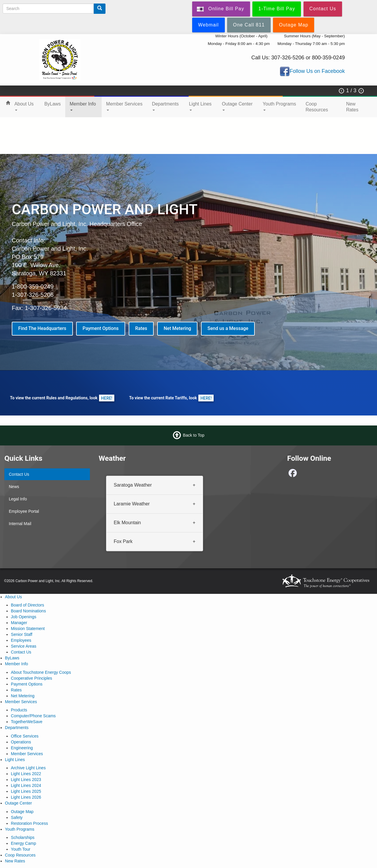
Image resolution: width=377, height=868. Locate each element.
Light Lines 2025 (26, 791)
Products (19, 710)
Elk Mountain (127, 522)
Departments (165, 106)
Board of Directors (27, 605)
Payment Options (101, 328)
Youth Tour (21, 849)
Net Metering (177, 328)
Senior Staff (22, 634)
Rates (141, 328)
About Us (24, 106)
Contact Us (19, 474)
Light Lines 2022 (26, 774)
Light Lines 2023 (26, 780)
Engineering (22, 748)
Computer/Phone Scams (33, 716)
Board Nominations (28, 611)
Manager (19, 623)
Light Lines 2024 (26, 785)
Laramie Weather (132, 503)
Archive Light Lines (28, 768)
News (14, 487)
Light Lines (200, 106)
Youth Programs (279, 106)
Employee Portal (24, 511)
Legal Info (18, 499)
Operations (21, 742)
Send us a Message (228, 328)
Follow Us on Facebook (317, 71)
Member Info (83, 106)
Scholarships (23, 837)
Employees (21, 640)
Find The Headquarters (42, 328)
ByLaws (53, 104)
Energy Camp (24, 843)
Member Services (124, 106)
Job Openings (24, 617)
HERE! (107, 398)
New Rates (352, 107)
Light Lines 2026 (26, 797)
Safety (17, 817)
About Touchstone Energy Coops (41, 672)
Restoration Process (29, 823)
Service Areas (24, 646)
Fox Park (123, 541)
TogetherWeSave (27, 722)
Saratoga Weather (133, 485)
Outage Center (237, 106)
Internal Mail (20, 524)
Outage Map (22, 812)
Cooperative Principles (31, 678)
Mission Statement (28, 629)
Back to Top (194, 435)
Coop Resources (317, 107)
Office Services (25, 736)
